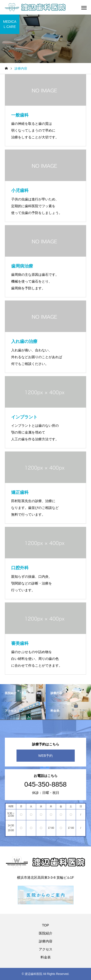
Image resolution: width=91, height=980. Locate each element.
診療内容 (46, 941)
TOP (45, 925)
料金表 (46, 957)
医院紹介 (46, 933)
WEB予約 (46, 756)
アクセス (46, 949)
